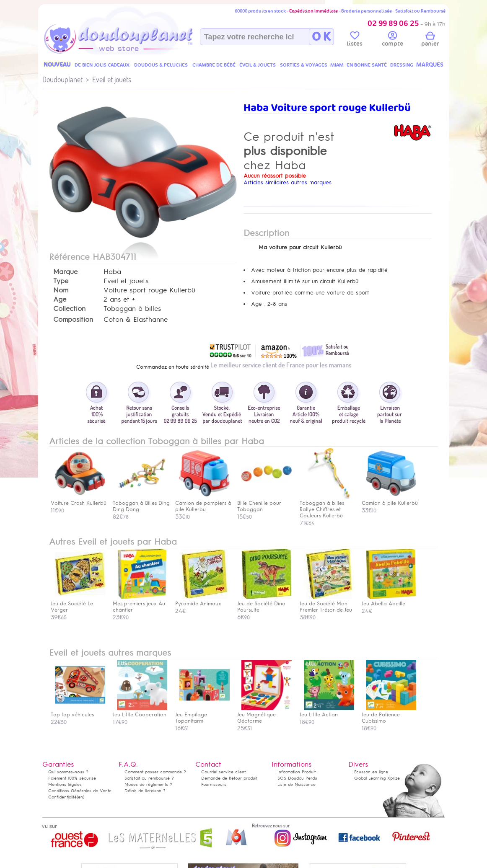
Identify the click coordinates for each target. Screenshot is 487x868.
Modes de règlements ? (148, 784)
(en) (80, 797)
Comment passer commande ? (155, 772)
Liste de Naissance (297, 784)
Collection (69, 309)
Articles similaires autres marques (288, 182)
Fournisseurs (214, 784)
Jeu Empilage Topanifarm (202, 715)
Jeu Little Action (327, 712)
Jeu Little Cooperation (140, 712)
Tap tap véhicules (78, 712)
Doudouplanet (62, 79)
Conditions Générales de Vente (80, 791)
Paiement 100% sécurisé (72, 778)
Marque (65, 272)
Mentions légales (65, 784)
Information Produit (297, 772)
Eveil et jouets (112, 79)
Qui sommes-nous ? (68, 772)
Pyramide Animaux (202, 601)
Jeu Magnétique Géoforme (264, 715)
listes (355, 40)
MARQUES (430, 65)
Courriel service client (223, 772)
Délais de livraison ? (145, 791)
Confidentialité (62, 797)
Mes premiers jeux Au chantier (140, 604)
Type (61, 281)
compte (392, 40)
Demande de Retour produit (229, 778)
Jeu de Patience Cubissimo (389, 715)
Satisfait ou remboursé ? (149, 778)
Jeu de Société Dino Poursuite (264, 604)
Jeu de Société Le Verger (78, 604)
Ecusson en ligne (371, 772)
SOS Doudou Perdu (297, 778)
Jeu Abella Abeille (389, 601)
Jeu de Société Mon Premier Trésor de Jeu (327, 604)
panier (430, 40)
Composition (73, 320)
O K (321, 37)
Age (60, 300)
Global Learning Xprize (377, 778)
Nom (61, 290)
